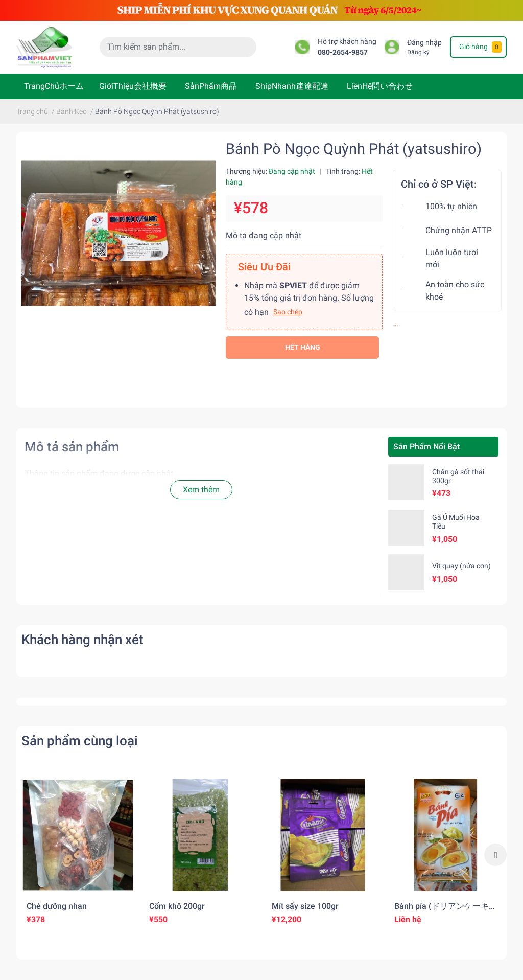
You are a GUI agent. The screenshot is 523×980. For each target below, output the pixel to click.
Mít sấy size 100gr (305, 906)
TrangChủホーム (54, 86)
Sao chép (288, 312)
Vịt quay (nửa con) (461, 566)
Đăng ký (418, 52)
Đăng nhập (424, 43)
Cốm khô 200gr (177, 906)
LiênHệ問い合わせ (380, 86)
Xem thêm (201, 489)
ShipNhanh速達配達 (292, 86)
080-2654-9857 (343, 52)
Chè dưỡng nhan (57, 906)
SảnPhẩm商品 (211, 86)
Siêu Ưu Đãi (264, 267)
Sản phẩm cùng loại (80, 741)
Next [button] (495, 855)
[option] (78, 855)
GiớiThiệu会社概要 (133, 86)
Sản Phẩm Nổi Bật (426, 447)
